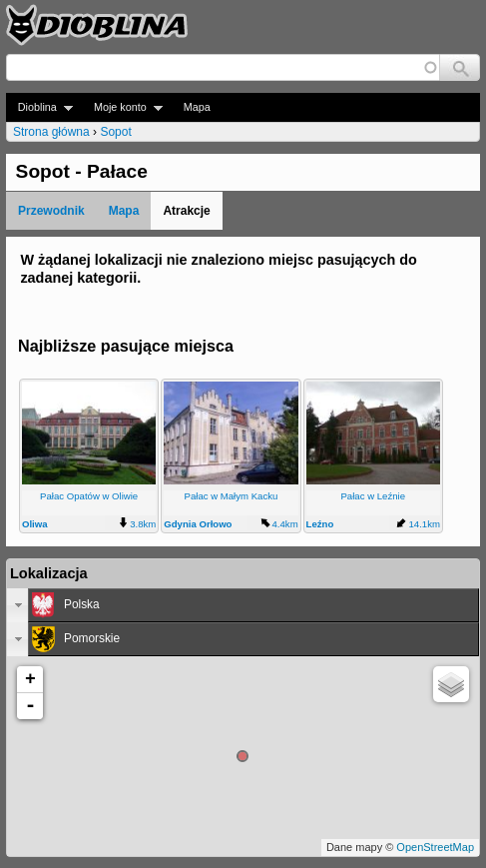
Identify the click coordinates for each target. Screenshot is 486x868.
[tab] (243, 605)
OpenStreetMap (435, 847)
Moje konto (122, 107)
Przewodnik (51, 211)
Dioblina (39, 107)
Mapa (197, 107)
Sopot (115, 132)
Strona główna (51, 132)
